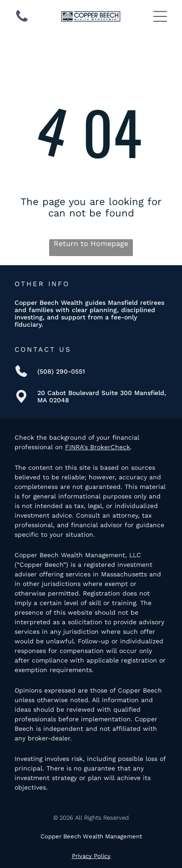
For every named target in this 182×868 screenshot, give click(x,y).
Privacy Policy (91, 856)
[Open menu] (160, 16)
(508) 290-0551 (61, 371)
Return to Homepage (91, 244)
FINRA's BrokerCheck (98, 447)
